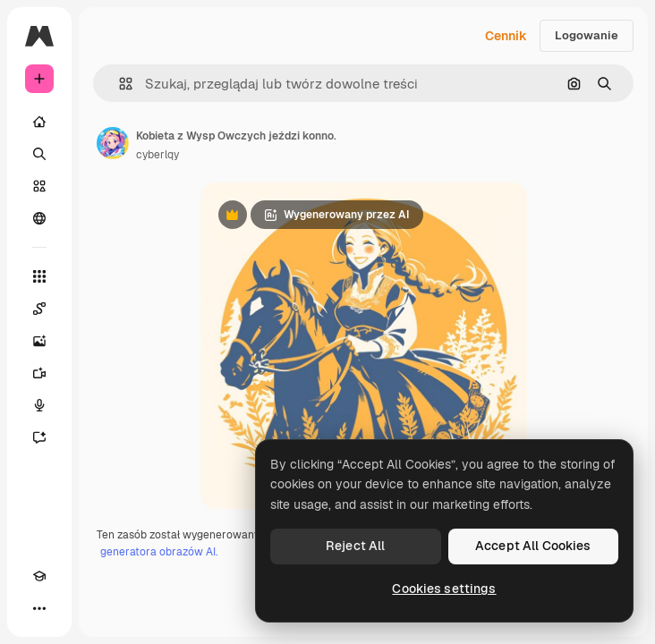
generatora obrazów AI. (159, 552)
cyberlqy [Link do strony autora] (157, 155)
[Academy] (39, 576)
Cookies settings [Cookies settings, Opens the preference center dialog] (444, 589)
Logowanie (587, 35)
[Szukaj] (39, 154)
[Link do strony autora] (113, 143)
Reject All (355, 546)
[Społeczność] (39, 218)
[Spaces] (39, 309)
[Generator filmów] (39, 373)
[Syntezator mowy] (39, 405)
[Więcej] (39, 608)
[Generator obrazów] (39, 341)
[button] (119, 84)
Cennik (506, 36)
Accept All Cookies (533, 546)
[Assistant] (39, 437)
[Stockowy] (39, 186)
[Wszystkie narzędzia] (39, 276)
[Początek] (39, 122)
